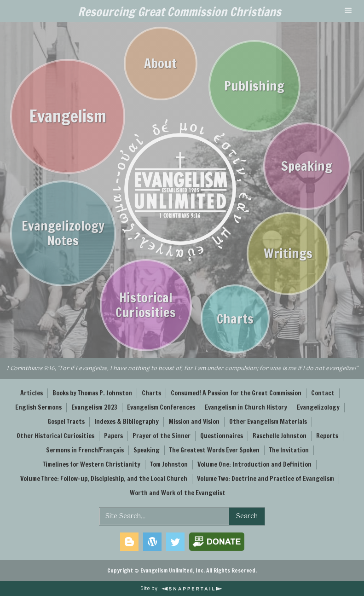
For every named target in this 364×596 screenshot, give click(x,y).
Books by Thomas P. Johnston (92, 393)
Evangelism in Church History (246, 407)
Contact (323, 393)
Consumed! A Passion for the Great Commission (236, 393)
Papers (113, 436)
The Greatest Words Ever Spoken (214, 450)
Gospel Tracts (66, 422)
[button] (348, 11)
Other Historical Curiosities (55, 436)
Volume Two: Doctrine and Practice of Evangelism (266, 479)
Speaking (147, 450)
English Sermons (38, 407)
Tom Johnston (169, 464)
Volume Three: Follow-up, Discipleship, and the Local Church (104, 479)
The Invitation (289, 450)
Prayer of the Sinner (162, 436)
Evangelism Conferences (161, 407)
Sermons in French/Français (85, 450)
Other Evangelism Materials (268, 422)
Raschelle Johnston (280, 436)
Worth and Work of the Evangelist (178, 493)
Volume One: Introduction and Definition (254, 464)
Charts (151, 393)
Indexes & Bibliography (127, 422)
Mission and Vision (194, 422)
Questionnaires (222, 436)
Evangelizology (318, 407)
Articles (32, 393)
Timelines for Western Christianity (92, 464)
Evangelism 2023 (94, 407)
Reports (327, 436)
